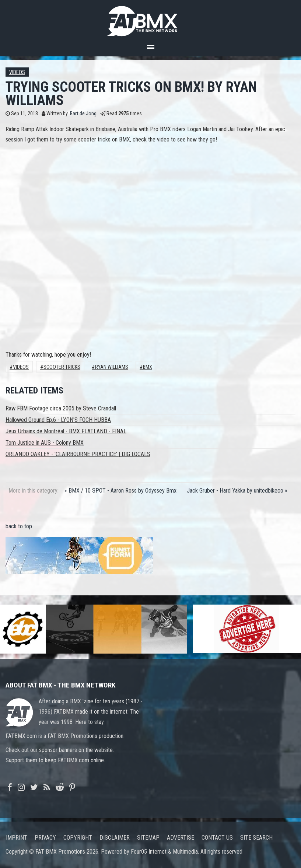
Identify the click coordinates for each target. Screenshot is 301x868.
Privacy (45, 838)
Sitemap (148, 838)
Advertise (181, 838)
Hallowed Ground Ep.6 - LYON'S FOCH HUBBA (58, 420)
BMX (148, 367)
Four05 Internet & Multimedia (164, 852)
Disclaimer (115, 838)
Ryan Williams (112, 367)
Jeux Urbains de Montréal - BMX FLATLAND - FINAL (66, 431)
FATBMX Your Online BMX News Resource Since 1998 (151, 19)
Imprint (17, 838)
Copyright (78, 838)
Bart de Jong (83, 114)
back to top (19, 526)
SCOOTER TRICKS (62, 367)
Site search (256, 838)
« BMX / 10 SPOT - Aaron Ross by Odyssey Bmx (121, 491)
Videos (17, 72)
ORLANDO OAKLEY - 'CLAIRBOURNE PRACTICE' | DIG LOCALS (78, 454)
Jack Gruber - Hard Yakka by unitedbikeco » (237, 491)
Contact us (217, 838)
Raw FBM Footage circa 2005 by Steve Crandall (61, 408)
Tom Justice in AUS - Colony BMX (45, 443)
